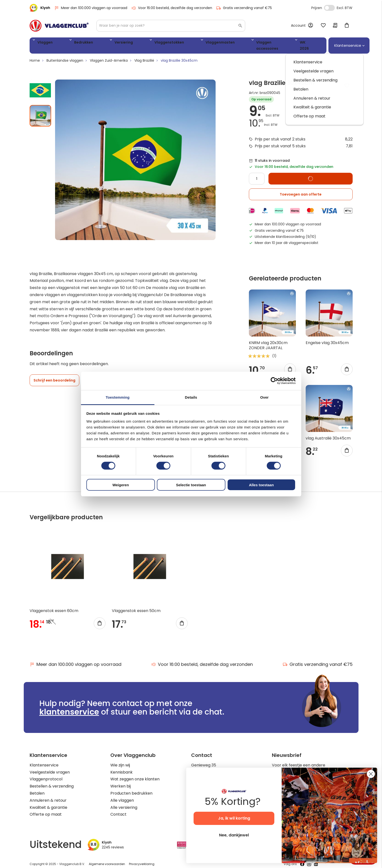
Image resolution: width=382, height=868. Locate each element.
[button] (42, 83)
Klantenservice (44, 760)
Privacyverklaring (142, 859)
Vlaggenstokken (133, 43)
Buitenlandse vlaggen (65, 56)
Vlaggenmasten (172, 43)
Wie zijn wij (120, 760)
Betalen (37, 789)
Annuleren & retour (48, 795)
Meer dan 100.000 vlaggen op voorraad (91, 8)
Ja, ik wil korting (234, 818)
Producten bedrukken (131, 789)
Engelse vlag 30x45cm (327, 338)
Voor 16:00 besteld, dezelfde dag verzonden (172, 8)
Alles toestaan (261, 485)
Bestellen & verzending (52, 781)
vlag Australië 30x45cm (328, 433)
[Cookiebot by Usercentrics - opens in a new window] (274, 381)
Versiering (99, 43)
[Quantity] (257, 174)
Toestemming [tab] (118, 397)
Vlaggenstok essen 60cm (54, 606)
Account (298, 25)
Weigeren (121, 485)
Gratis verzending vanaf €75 (244, 8)
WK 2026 (254, 43)
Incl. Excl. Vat (329, 8)
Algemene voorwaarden (107, 859)
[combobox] (171, 26)
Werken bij (121, 781)
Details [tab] (191, 397)
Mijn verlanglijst (323, 26)
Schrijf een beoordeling (54, 376)
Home (35, 56)
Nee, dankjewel (234, 835)
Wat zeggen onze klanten (135, 774)
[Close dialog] (371, 774)
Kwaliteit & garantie (48, 803)
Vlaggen (43, 43)
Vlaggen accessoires (217, 43)
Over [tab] (264, 397)
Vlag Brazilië (144, 56)
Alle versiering (124, 803)
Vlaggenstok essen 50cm (136, 606)
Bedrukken (70, 43)
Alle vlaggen (122, 795)
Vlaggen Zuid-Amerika (109, 56)
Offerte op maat (46, 810)
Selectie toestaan (191, 485)
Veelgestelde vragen (50, 767)
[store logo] (59, 26)
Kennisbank (122, 767)
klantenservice (69, 707)
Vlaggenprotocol (46, 774)
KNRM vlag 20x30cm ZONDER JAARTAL (268, 341)
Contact (118, 810)
